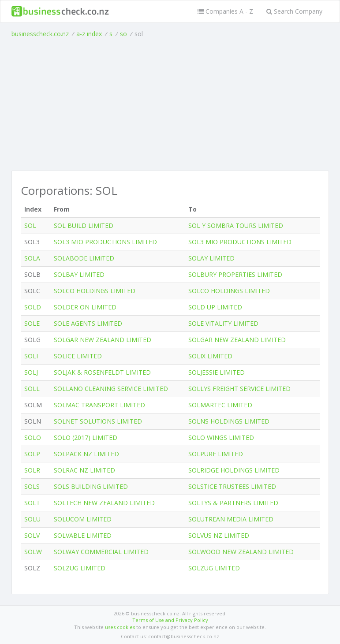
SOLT (32, 503)
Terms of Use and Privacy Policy (170, 620)
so (123, 34)
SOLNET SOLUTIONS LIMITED (98, 421)
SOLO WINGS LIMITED (221, 437)
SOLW (33, 552)
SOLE (32, 323)
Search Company (294, 11)
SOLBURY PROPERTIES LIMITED (235, 274)
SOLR (32, 470)
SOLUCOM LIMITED (83, 519)
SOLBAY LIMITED (79, 274)
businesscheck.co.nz (40, 34)
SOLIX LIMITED (210, 356)
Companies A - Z (225, 11)
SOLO (33, 437)
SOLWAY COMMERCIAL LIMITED (101, 552)
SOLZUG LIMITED (80, 568)
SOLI (31, 356)
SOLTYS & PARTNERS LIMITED (233, 503)
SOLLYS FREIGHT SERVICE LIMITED (239, 389)
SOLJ (31, 372)
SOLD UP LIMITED (215, 307)
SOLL (32, 389)
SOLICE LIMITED (78, 356)
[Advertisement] (170, 104)
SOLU (32, 519)
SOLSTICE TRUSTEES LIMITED (232, 486)
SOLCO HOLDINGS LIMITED (95, 291)
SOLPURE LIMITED (216, 454)
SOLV (32, 535)
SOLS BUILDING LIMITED (91, 486)
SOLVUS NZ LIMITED (219, 535)
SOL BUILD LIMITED (84, 225)
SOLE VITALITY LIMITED (223, 323)
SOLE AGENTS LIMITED (88, 323)
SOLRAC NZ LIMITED (84, 470)
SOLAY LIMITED (211, 258)
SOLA (32, 258)
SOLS (32, 486)
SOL (30, 225)
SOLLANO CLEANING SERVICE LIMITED (111, 389)
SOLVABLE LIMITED (83, 535)
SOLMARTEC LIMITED (220, 405)
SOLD (33, 307)
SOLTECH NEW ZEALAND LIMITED (104, 503)
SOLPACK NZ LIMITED (86, 454)
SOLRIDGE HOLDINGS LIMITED (234, 470)
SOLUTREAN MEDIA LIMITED (231, 519)
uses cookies (120, 627)
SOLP (32, 454)
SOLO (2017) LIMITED (86, 437)
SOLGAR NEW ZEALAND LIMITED (103, 340)
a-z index (89, 34)
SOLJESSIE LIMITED (217, 372)
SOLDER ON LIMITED (85, 307)
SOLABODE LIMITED (84, 258)
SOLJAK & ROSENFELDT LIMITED (102, 372)
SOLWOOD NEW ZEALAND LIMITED (241, 552)
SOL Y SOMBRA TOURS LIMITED (236, 225)
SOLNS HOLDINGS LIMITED (229, 421)
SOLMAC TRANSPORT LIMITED (99, 405)
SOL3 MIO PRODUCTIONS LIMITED (105, 242)
